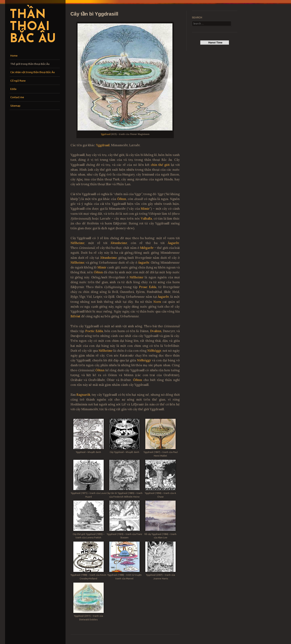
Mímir (145, 209)
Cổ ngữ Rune (18, 81)
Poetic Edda (94, 331)
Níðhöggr (154, 351)
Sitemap (15, 106)
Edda (13, 89)
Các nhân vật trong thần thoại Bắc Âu (33, 72)
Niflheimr (77, 243)
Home (14, 56)
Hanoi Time (215, 43)
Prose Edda (148, 287)
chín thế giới (160, 165)
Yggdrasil (105, 134)
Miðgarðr (147, 248)
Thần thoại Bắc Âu (33, 27)
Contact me (17, 97)
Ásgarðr (173, 243)
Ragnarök (83, 395)
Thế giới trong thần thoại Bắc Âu (30, 64)
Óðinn (122, 199)
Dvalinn (156, 331)
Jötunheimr (119, 243)
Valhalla (146, 218)
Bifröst (75, 316)
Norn (157, 302)
